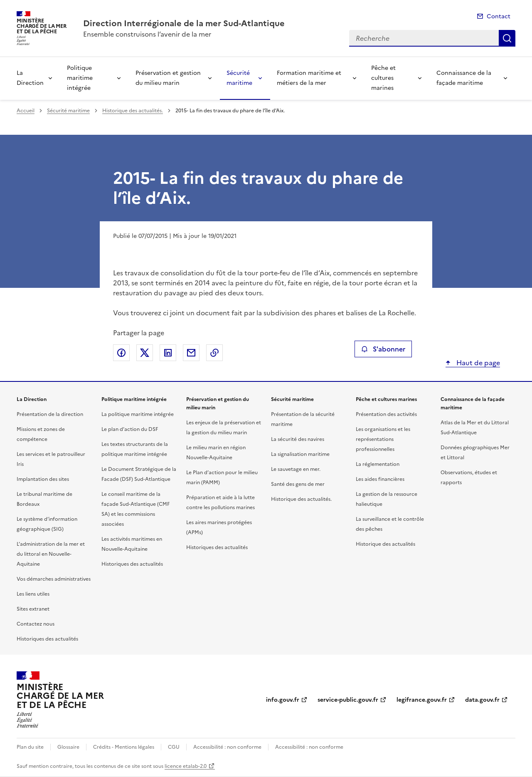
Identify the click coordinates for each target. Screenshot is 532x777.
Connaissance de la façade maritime (464, 78)
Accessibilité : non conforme (227, 747)
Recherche (507, 38)
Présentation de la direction (50, 414)
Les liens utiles (33, 594)
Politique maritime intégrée (80, 78)
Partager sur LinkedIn (168, 353)
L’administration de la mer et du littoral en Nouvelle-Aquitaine (51, 554)
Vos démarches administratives (54, 579)
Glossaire (68, 747)
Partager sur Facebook (121, 353)
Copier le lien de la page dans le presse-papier (214, 353)
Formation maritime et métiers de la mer (309, 78)
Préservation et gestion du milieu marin (168, 78)
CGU (174, 747)
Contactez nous (36, 624)
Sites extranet (33, 609)
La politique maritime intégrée (138, 414)
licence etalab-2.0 (186, 766)
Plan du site (30, 747)
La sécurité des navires (298, 439)
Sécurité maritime (239, 78)
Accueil (26, 111)
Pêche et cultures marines (383, 78)
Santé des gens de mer (298, 484)
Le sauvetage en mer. (296, 469)
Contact (499, 16)
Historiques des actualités (47, 639)
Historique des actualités (385, 544)
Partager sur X (145, 353)
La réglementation (378, 464)
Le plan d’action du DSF (130, 429)
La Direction (30, 78)
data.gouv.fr (482, 700)
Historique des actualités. (133, 111)
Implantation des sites (43, 479)
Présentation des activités (386, 414)
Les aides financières (380, 479)
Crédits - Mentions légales (124, 747)
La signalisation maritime (300, 454)
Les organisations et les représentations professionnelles (383, 439)
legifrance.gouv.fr (422, 700)
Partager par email (191, 353)
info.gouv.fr (283, 700)
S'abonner (383, 349)
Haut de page (477, 363)
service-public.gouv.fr (348, 700)
